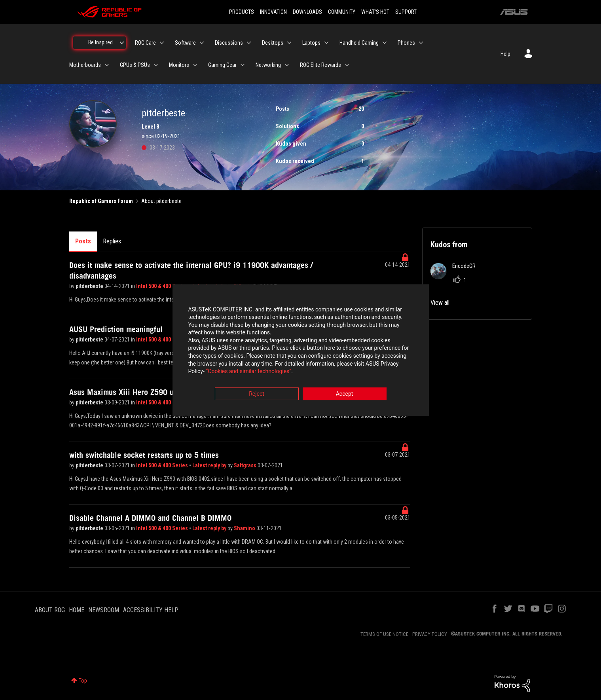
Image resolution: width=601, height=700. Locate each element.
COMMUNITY (342, 12)
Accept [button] (345, 394)
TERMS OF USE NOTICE (384, 634)
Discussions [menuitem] (229, 43)
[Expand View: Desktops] (289, 43)
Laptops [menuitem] (311, 43)
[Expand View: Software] (202, 43)
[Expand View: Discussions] (249, 43)
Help (505, 54)
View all (440, 303)
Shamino (245, 528)
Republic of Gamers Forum (101, 201)
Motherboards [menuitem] (85, 65)
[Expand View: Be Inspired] (122, 43)
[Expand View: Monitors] (195, 65)
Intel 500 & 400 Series (163, 286)
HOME (77, 610)
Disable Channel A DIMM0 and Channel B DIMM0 (150, 518)
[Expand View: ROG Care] (162, 43)
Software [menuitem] (185, 43)
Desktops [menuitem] (273, 43)
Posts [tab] (83, 241)
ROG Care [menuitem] (145, 43)
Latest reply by (210, 465)
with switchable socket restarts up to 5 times (144, 455)
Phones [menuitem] (406, 43)
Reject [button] (257, 394)
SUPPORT (406, 12)
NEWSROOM (104, 610)
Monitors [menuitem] (179, 65)
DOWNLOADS (307, 12)
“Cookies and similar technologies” (248, 372)
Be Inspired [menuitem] (100, 42)
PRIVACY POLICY (430, 634)
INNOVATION (273, 12)
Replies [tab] (112, 241)
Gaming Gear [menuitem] (222, 65)
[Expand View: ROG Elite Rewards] (347, 65)
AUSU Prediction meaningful (116, 329)
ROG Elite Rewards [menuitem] (320, 65)
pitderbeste (90, 286)
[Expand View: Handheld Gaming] (385, 43)
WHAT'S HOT (375, 12)
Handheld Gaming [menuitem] (359, 43)
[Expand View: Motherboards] (107, 65)
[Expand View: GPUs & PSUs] (156, 65)
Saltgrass (246, 465)
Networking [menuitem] (268, 65)
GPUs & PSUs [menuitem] (135, 65)
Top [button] (83, 681)
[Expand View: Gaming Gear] (243, 65)
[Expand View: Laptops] (326, 43)
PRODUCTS (242, 12)
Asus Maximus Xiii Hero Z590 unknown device (146, 392)
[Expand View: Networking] (287, 65)
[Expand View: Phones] (421, 43)
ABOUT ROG (50, 610)
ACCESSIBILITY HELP (151, 610)
